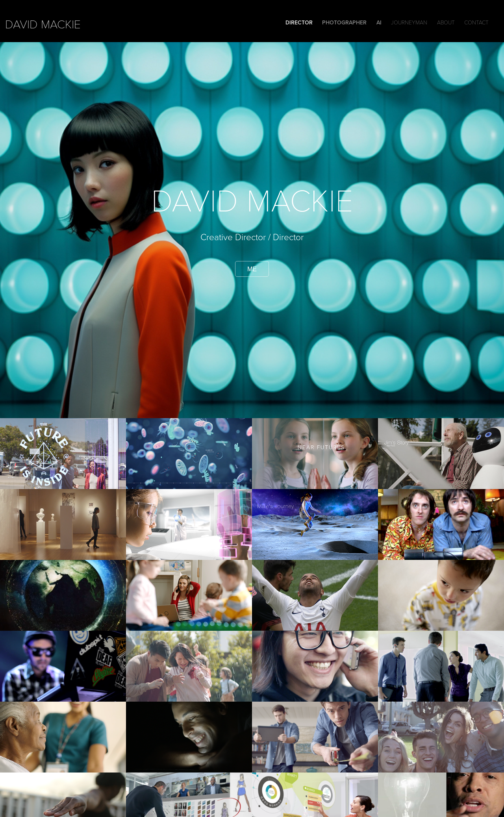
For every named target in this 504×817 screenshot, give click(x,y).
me (252, 269)
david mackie (43, 24)
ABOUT (446, 22)
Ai (379, 22)
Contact (476, 22)
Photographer (344, 22)
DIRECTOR (299, 22)
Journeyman (409, 22)
